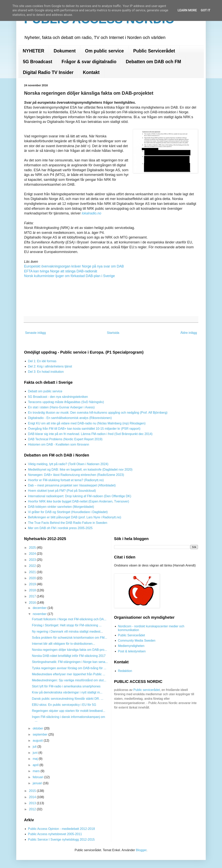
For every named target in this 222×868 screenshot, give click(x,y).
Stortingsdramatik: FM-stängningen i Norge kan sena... (70, 662)
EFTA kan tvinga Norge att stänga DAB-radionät (61, 271)
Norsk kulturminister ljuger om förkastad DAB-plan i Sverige (69, 276)
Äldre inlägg (189, 333)
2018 (33, 590)
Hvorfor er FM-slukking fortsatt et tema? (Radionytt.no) (66, 480)
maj (36, 759)
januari (38, 783)
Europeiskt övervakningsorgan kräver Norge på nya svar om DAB (74, 266)
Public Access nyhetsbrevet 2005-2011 (55, 834)
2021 (33, 572)
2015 (33, 791)
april (36, 765)
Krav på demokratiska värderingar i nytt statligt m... (67, 692)
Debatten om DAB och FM (153, 62)
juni (36, 753)
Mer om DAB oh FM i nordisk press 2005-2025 (60, 528)
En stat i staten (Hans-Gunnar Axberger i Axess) (61, 407)
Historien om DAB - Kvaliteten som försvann (59, 444)
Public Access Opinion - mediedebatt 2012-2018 (61, 829)
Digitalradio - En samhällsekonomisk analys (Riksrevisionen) (70, 418)
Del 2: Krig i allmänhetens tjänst (50, 366)
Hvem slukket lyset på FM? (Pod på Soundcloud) (62, 491)
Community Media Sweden (137, 641)
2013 (33, 803)
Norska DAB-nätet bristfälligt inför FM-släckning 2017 (69, 656)
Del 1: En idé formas (42, 361)
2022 (33, 566)
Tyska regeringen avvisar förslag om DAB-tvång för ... (69, 668)
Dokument (65, 51)
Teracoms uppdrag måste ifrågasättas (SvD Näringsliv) (66, 402)
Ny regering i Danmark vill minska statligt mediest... (67, 632)
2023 (33, 560)
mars (37, 771)
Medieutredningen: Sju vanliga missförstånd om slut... (69, 680)
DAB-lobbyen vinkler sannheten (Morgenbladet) (61, 507)
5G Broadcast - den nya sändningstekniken (58, 397)
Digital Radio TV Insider (48, 72)
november (40, 614)
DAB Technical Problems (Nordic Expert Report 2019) (65, 439)
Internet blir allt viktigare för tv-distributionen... (64, 644)
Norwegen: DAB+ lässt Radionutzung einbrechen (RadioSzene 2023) (76, 475)
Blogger (141, 850)
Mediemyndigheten (131, 646)
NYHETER (33, 51)
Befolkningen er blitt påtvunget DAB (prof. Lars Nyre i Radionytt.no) (75, 517)
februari (38, 777)
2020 (33, 578)
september (41, 734)
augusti (38, 741)
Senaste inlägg (35, 333)
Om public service (104, 51)
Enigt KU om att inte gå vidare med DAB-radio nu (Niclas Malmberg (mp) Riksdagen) (87, 423)
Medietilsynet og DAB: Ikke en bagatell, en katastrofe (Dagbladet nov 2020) (80, 470)
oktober (38, 728)
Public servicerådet (147, 690)
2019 (33, 584)
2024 (33, 554)
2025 (33, 548)
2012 (33, 809)
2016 (33, 603)
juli (35, 747)
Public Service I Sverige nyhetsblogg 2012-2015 (61, 840)
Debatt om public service (45, 391)
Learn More (187, 10)
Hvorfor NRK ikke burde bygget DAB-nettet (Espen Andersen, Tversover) (79, 501)
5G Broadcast (38, 62)
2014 (33, 797)
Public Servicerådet (154, 51)
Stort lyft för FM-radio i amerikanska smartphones (66, 686)
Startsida (113, 333)
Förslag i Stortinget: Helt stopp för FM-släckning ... (67, 625)
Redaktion (125, 671)
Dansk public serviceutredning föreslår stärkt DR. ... (68, 699)
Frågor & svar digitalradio (89, 62)
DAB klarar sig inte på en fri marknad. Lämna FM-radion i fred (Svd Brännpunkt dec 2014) (90, 434)
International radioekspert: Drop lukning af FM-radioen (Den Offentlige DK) (80, 496)
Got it (205, 10)
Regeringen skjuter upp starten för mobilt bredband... (69, 711)
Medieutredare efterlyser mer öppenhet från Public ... (69, 674)
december (40, 608)
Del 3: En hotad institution (46, 372)
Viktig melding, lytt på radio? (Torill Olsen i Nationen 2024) (68, 464)
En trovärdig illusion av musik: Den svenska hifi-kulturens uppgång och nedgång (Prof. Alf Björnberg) (98, 413)
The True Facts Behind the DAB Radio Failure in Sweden (68, 523)
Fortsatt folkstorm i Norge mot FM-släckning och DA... (69, 619)
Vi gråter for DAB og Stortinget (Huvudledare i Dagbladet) (68, 512)
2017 (33, 596)
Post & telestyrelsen (132, 651)
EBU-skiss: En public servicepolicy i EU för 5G (64, 705)
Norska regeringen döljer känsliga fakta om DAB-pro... (69, 650)
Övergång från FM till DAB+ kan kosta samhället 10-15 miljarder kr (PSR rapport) (84, 429)
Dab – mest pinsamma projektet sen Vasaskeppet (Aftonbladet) (72, 485)
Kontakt (91, 72)
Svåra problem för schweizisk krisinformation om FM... (69, 638)
